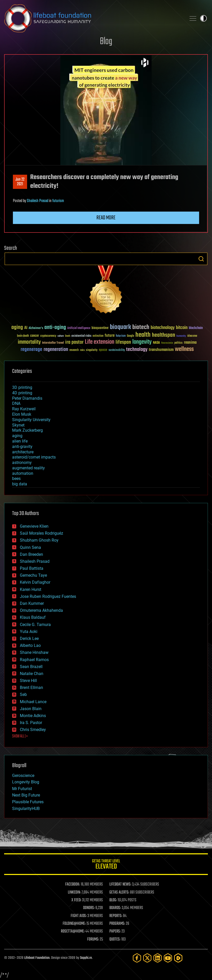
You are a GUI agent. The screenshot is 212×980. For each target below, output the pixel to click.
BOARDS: (115, 908)
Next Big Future (26, 795)
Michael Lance (33, 702)
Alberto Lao (30, 645)
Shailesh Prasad (38, 201)
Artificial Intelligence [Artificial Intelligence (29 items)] (79, 328)
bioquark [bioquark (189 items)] (120, 327)
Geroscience (23, 776)
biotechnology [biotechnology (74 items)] (163, 328)
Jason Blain (31, 709)
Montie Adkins (33, 716)
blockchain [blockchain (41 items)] (196, 328)
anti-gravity (22, 447)
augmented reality (28, 468)
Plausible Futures (28, 802)
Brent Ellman (31, 688)
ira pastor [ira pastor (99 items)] (74, 342)
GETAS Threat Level (106, 865)
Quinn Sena (30, 547)
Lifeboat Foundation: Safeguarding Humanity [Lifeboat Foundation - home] (93, 18)
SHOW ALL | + (20, 736)
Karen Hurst (31, 589)
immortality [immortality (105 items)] (29, 342)
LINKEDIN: (74, 893)
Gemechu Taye (33, 575)
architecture (23, 452)
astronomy (22, 463)
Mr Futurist (22, 789)
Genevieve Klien (34, 526)
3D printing (22, 387)
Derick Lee (29, 638)
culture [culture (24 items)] (61, 336)
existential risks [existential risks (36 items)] (81, 336)
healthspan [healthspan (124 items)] (164, 335)
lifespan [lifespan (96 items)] (123, 342)
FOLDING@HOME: (74, 924)
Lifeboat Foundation (37, 958)
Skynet (18, 425)
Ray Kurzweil (24, 409)
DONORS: (89, 908)
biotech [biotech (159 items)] (141, 327)
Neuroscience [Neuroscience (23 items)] (167, 343)
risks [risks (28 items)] (82, 350)
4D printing (22, 393)
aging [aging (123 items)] (17, 328)
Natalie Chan (32, 674)
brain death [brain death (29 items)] (23, 336)
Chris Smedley (33, 730)
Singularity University (31, 420)
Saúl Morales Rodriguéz (42, 533)
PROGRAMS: (117, 924)
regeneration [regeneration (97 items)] (56, 350)
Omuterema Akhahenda (41, 610)
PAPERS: (115, 931)
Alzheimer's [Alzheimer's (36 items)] (36, 328)
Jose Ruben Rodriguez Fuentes (48, 596)
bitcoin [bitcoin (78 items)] (182, 328)
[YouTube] (168, 958)
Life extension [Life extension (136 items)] (100, 342)
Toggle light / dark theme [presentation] (203, 18)
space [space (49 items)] (103, 350)
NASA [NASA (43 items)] (156, 343)
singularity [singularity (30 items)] (92, 350)
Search (201, 259)
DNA (16, 403)
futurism (58, 201)
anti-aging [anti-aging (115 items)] (55, 328)
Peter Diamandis (27, 398)
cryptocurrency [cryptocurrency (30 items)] (48, 336)
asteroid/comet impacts (34, 457)
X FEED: (76, 900)
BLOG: (113, 900)
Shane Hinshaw (34, 652)
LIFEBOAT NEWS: (120, 885)
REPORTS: (116, 916)
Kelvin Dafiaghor (35, 582)
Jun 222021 (20, 182)
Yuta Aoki (29, 632)
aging (17, 436)
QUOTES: (115, 939)
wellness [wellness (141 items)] (184, 349)
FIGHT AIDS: (79, 916)
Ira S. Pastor (31, 723)
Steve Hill (28, 681)
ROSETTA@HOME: (73, 931)
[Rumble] (178, 958)
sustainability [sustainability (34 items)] (117, 350)
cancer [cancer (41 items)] (35, 336)
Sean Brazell (31, 667)
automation (23, 473)
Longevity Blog (26, 782)
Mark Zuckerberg (27, 430)
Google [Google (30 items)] (131, 336)
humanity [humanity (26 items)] (181, 336)
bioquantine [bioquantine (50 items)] (100, 328)
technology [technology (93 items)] (137, 350)
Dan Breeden (31, 554)
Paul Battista (32, 568)
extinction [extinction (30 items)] (98, 336)
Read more (106, 218)
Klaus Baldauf (33, 617)
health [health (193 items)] (143, 335)
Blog (106, 42)
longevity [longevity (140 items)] (142, 342)
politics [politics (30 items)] (178, 343)
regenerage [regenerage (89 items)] (31, 350)
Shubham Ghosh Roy (39, 540)
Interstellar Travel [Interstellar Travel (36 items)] (53, 343)
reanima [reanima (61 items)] (190, 343)
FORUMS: (93, 939)
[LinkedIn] (158, 958)
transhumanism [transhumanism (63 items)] (161, 350)
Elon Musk (22, 414)
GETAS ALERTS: (119, 893)
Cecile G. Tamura (35, 625)
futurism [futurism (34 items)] (121, 336)
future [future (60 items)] (110, 336)
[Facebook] (137, 958)
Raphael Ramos (34, 660)
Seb (23, 694)
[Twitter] (147, 958)
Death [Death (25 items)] (68, 336)
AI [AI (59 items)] (26, 328)
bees (16, 479)
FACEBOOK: (73, 885)
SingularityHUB (26, 809)
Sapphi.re (86, 958)
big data (20, 484)
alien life (20, 441)
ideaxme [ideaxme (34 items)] (192, 336)
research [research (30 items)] (74, 350)
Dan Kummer (32, 603)
